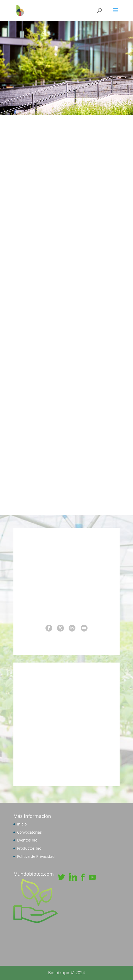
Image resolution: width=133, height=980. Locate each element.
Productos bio (29, 848)
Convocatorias (29, 832)
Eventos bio (27, 840)
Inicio (22, 824)
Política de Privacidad (36, 856)
